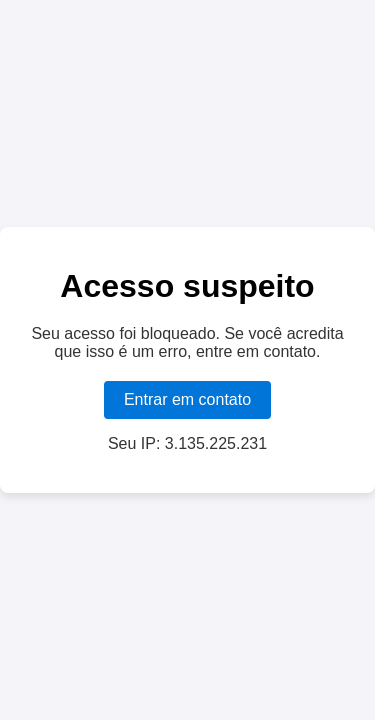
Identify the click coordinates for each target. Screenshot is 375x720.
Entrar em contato (187, 399)
